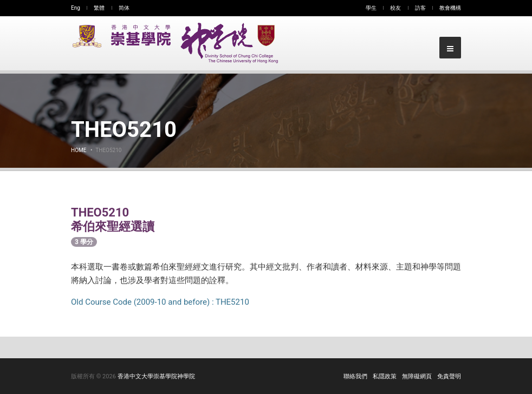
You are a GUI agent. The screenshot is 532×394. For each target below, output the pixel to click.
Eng (76, 8)
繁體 (99, 8)
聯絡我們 (355, 376)
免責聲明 (449, 376)
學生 (371, 8)
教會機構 (450, 8)
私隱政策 (385, 376)
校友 (395, 8)
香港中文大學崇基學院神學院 (156, 376)
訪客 (420, 8)
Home (79, 150)
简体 (124, 8)
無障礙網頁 (417, 376)
